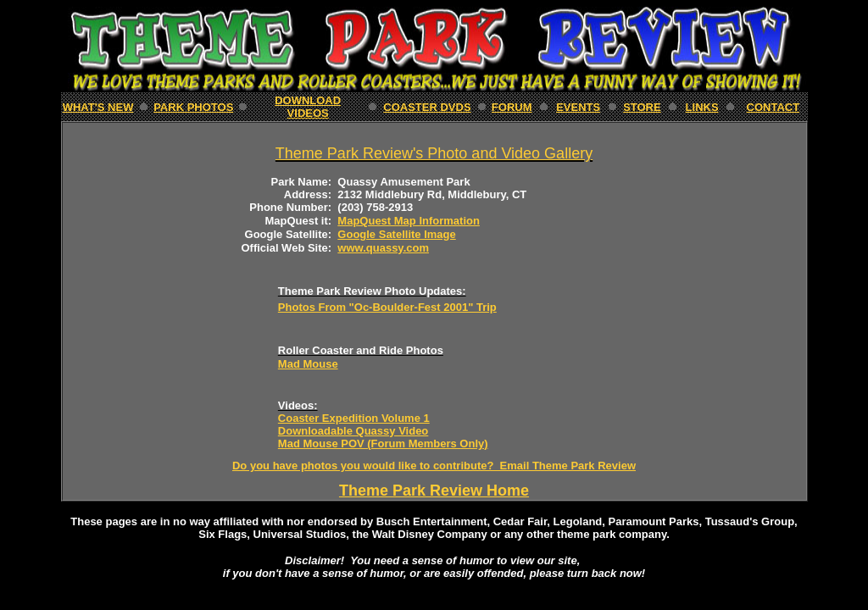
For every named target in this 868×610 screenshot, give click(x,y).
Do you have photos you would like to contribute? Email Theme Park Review (434, 466)
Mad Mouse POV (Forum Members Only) (383, 444)
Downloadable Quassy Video (353, 431)
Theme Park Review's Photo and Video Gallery (434, 153)
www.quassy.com (383, 248)
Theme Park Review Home (434, 491)
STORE (642, 107)
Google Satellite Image (396, 234)
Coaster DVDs (427, 107)
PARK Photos (193, 107)
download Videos (308, 107)
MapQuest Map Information (409, 221)
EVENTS (578, 107)
